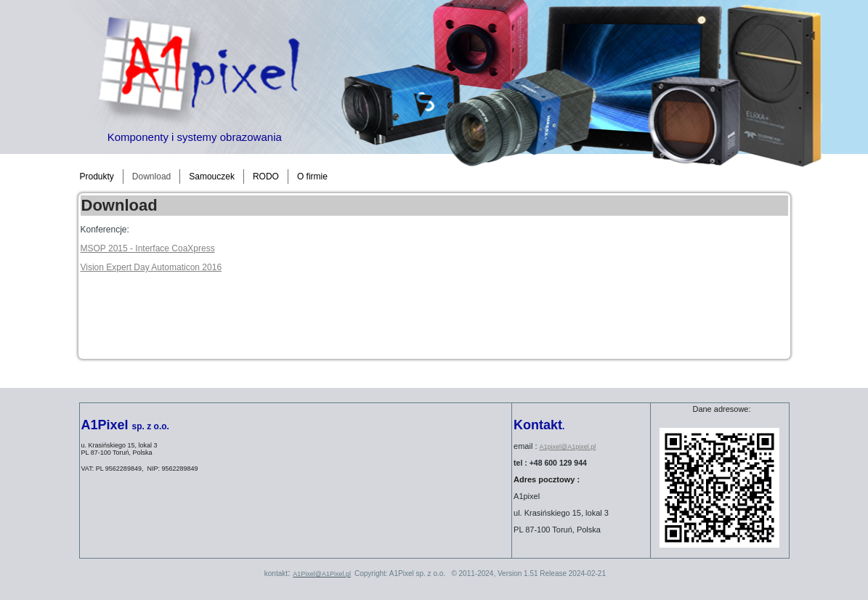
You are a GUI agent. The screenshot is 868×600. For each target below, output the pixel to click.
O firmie (312, 177)
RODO (266, 177)
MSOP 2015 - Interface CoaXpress (148, 248)
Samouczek (212, 177)
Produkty (97, 177)
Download (151, 177)
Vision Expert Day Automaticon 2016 (151, 267)
